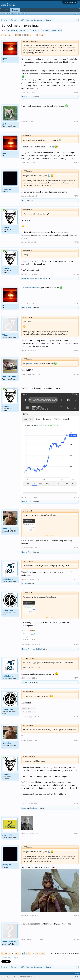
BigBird (38, 649)
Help (77, 973)
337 (16, 35)
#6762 (76, 121)
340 (26, 35)
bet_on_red (24, 30)
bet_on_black (12, 30)
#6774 (76, 678)
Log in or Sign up (70, 2)
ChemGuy (7, 529)
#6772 (76, 579)
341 (30, 35)
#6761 (76, 93)
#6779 (76, 916)
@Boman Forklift (32, 288)
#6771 (76, 548)
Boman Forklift (27, 97)
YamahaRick (8, 611)
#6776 (76, 741)
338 (20, 35)
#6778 (76, 834)
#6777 (76, 804)
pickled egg (8, 579)
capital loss (35, 30)
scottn (24, 808)
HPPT (5, 59)
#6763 (76, 163)
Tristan (5, 335)
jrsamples (7, 189)
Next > (42, 35)
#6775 (76, 717)
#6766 (76, 274)
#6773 (76, 645)
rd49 (4, 124)
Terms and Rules (73, 977)
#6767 (76, 303)
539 (37, 35)
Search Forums (8, 14)
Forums (15, 10)
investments (56, 30)
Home (6, 10)
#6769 (76, 374)
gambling (45, 30)
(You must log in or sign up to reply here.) (64, 953)
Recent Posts (21, 14)
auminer (6, 227)
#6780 (76, 939)
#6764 (76, 196)
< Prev (4, 35)
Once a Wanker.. (10, 942)
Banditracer (42, 279)
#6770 (76, 497)
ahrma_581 (7, 835)
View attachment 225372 (31, 667)
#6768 (76, 351)
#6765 (76, 242)
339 (23, 35)
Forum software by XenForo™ (21, 977)
